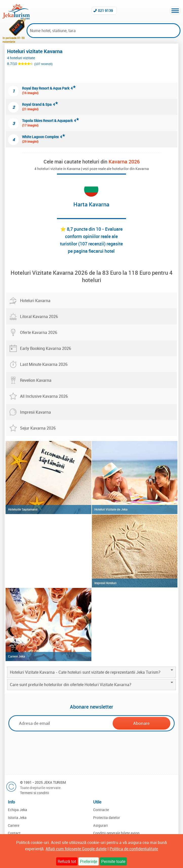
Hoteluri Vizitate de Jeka (111, 509)
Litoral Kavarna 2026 (39, 316)
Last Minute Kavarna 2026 (44, 364)
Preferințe (89, 861)
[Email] (62, 723)
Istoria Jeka (17, 818)
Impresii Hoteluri (105, 583)
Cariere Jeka (17, 656)
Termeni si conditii (35, 793)
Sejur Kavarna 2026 (38, 428)
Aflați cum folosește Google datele (76, 849)
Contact (14, 833)
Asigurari (100, 825)
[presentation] (92, 752)
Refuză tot (67, 861)
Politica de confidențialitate (134, 849)
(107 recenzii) (43, 64)
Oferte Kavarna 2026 (39, 332)
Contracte (101, 810)
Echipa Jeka (17, 810)
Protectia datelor (107, 818)
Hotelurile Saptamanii (23, 509)
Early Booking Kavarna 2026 (46, 348)
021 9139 (105, 10)
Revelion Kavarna (36, 380)
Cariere (14, 825)
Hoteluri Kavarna (35, 301)
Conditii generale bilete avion (116, 833)
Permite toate (113, 861)
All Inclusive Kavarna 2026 (44, 396)
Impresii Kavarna (35, 412)
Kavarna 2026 (124, 162)
